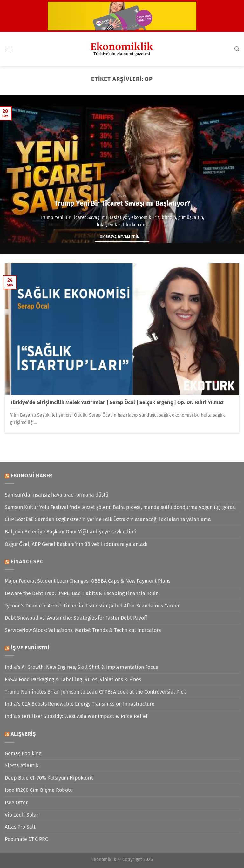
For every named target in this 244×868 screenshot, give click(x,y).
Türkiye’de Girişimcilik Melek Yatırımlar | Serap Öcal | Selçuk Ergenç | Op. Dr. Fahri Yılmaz (117, 402)
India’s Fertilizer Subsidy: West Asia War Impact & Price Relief (76, 716)
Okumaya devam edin (122, 237)
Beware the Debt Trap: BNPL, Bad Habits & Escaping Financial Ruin (82, 593)
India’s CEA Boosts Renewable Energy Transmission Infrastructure (80, 704)
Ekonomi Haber (32, 475)
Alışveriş (23, 734)
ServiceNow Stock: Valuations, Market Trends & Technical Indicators (83, 630)
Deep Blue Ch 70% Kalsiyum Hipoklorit (49, 778)
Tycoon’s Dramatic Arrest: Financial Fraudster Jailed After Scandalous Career (92, 606)
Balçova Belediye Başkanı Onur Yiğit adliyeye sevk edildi (71, 532)
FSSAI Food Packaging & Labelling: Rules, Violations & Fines (73, 679)
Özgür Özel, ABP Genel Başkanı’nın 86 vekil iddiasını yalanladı (76, 544)
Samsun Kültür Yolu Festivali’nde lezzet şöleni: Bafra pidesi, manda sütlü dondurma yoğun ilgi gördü (120, 507)
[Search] (237, 49)
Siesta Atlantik (22, 766)
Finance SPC (27, 562)
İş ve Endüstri (30, 648)
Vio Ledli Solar (22, 815)
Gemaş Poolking (23, 753)
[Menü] (9, 49)
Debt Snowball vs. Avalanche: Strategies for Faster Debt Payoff (76, 618)
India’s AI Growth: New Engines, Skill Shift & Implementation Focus (81, 667)
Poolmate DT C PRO (27, 839)
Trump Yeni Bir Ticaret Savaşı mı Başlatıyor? (122, 203)
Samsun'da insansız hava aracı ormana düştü (57, 495)
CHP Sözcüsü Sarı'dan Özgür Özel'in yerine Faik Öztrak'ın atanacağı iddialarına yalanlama (108, 519)
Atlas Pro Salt (20, 827)
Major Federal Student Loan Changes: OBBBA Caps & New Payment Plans (88, 581)
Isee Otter (16, 802)
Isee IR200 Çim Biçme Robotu (39, 790)
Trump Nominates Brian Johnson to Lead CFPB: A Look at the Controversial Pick (95, 692)
